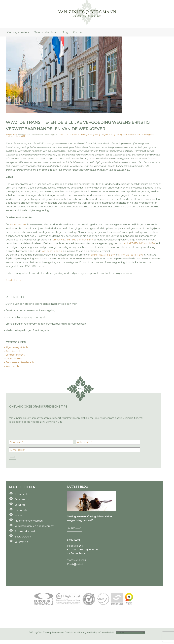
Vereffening (21, 542)
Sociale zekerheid (25, 531)
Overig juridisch (15, 359)
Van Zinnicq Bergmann (87, 12)
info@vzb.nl (76, 564)
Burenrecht (21, 510)
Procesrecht (13, 366)
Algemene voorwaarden (29, 521)
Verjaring (20, 505)
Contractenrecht (15, 355)
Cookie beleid (107, 632)
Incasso (19, 515)
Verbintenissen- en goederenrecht (35, 526)
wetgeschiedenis (52, 251)
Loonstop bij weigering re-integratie (26, 317)
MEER (75, 529)
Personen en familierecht (20, 362)
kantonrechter (18, 225)
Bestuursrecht (23, 537)
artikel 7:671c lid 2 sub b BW (140, 243)
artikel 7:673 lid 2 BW (103, 255)
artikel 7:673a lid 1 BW (131, 255)
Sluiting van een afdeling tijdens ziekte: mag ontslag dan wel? (41, 304)
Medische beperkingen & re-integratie (28, 330)
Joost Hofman (14, 280)
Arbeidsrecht (13, 351)
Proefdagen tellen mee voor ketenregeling (31, 310)
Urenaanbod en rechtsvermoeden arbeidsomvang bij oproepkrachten (46, 324)
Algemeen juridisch (17, 347)
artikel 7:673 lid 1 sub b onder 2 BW (73, 240)
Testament (21, 494)
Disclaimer (70, 632)
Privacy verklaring (88, 632)
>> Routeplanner (77, 553)
